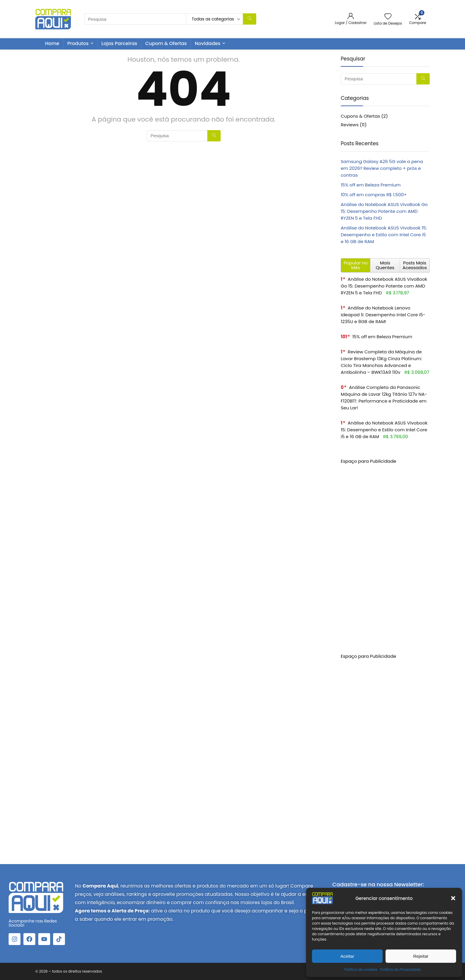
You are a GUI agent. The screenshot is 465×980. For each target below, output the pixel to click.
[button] (453, 898)
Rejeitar (421, 956)
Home (52, 43)
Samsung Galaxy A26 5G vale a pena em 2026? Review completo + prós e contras (382, 168)
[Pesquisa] (250, 19)
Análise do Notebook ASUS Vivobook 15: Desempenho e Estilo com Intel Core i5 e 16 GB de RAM (384, 235)
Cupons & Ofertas (360, 116)
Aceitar (347, 956)
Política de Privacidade (400, 969)
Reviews (350, 125)
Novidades (208, 43)
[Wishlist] (388, 17)
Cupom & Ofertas (166, 43)
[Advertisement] (385, 553)
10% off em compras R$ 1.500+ (374, 195)
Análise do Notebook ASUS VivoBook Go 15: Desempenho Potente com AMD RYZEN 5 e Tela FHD (384, 211)
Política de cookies (361, 969)
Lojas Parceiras (119, 43)
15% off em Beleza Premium (371, 185)
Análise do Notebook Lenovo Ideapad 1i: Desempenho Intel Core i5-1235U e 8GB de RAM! (383, 315)
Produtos (78, 43)
